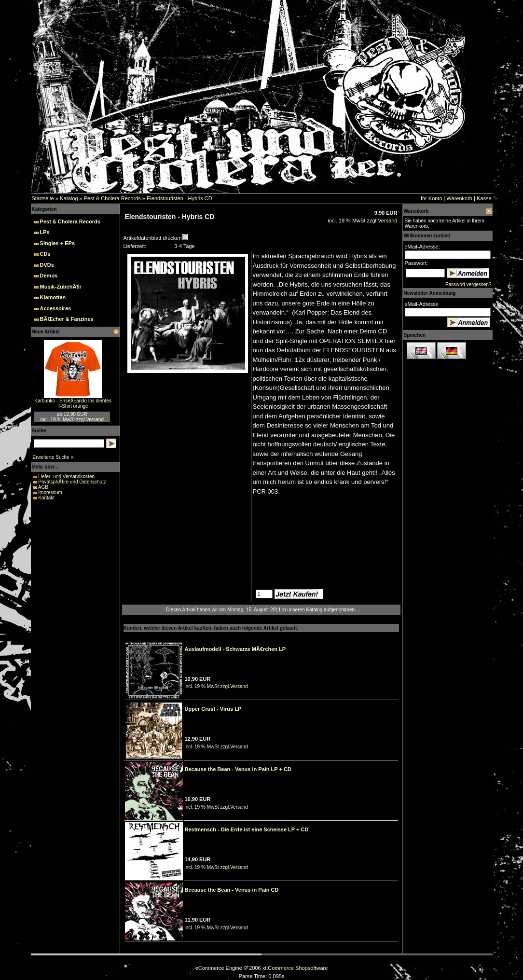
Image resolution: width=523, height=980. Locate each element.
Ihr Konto (432, 198)
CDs (45, 254)
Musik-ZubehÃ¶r (61, 287)
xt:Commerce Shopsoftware (295, 968)
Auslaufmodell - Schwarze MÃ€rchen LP (235, 649)
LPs (45, 232)
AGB (43, 487)
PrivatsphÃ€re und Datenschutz (72, 482)
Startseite (43, 198)
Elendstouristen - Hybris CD (179, 198)
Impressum (50, 492)
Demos (49, 276)
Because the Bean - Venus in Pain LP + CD (238, 769)
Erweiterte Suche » (53, 457)
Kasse (484, 198)
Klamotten (53, 297)
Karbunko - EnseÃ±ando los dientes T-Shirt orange (73, 403)
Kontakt (46, 498)
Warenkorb (460, 198)
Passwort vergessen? (468, 284)
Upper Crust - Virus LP (213, 709)
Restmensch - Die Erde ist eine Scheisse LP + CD (247, 829)
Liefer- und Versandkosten (66, 476)
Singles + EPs (57, 243)
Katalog (69, 198)
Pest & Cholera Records (112, 198)
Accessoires (56, 308)
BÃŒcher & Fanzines (67, 319)
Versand (95, 420)
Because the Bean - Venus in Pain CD (232, 890)
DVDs (47, 265)
